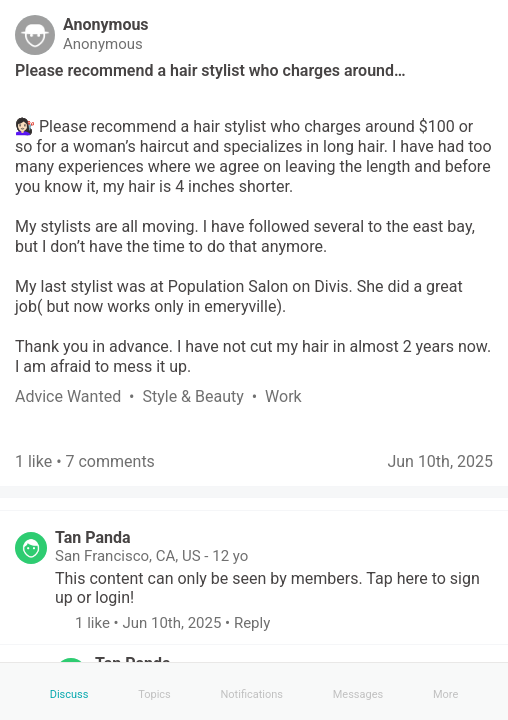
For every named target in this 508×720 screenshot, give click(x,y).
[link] (78, 396)
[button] (65, 623)
